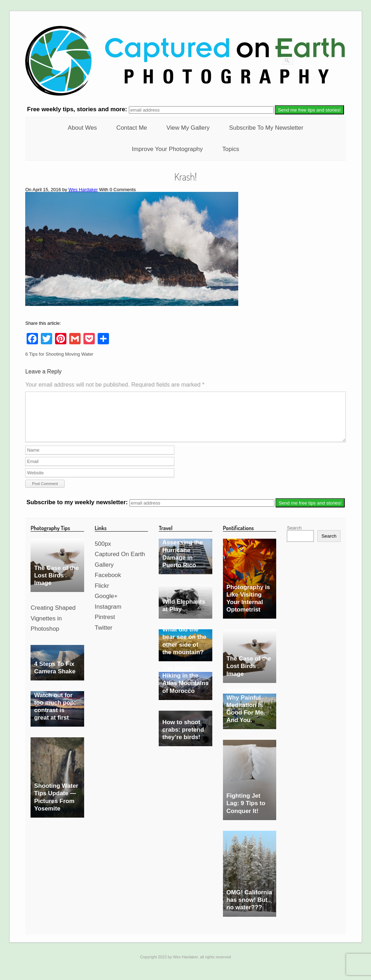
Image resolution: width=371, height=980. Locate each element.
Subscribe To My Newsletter (266, 128)
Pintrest (105, 626)
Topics (231, 149)
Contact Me (132, 128)
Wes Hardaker (83, 190)
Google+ (106, 605)
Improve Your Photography (167, 149)
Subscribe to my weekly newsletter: (78, 511)
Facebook (108, 584)
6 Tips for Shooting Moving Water (59, 354)
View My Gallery (188, 128)
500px (103, 552)
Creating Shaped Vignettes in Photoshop (53, 627)
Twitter (104, 636)
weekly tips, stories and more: (78, 110)
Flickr (102, 594)
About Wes (82, 128)
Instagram (108, 615)
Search (294, 536)
